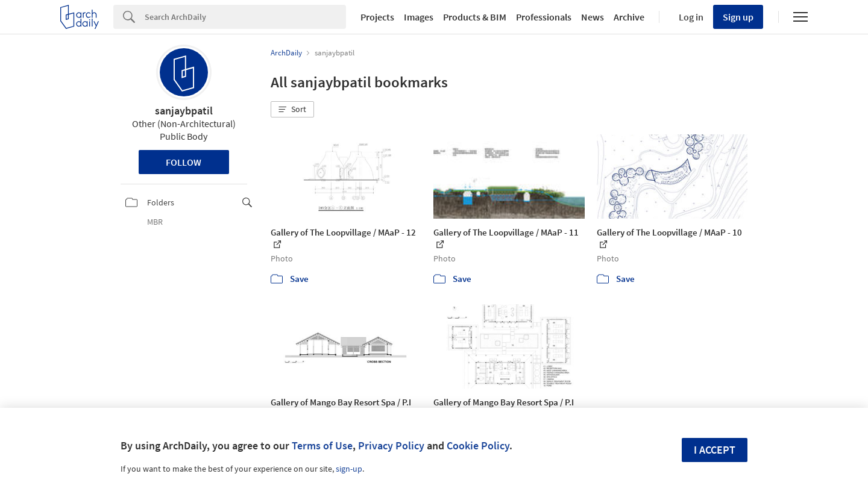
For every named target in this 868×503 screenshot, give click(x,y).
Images (419, 17)
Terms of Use (322, 445)
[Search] (245, 17)
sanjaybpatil (184, 111)
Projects (377, 17)
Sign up (738, 17)
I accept (715, 450)
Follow (184, 162)
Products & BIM (475, 17)
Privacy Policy (391, 445)
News (593, 17)
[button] (292, 110)
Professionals (544, 17)
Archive (629, 17)
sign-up (349, 469)
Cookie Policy (478, 445)
